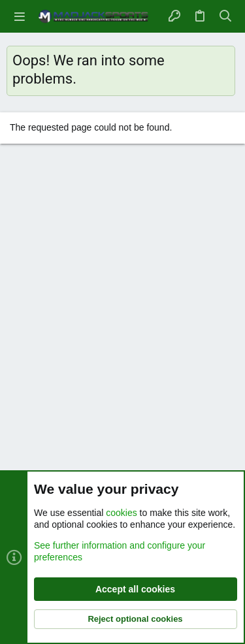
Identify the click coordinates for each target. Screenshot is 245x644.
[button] (20, 16)
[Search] (226, 16)
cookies (121, 513)
